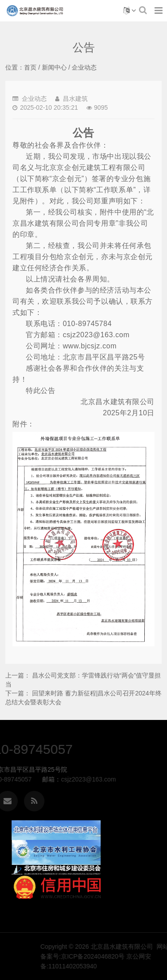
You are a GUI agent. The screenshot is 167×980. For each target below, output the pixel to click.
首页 (30, 67)
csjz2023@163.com (40, 779)
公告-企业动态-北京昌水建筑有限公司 (35, 11)
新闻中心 (54, 67)
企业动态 (84, 67)
